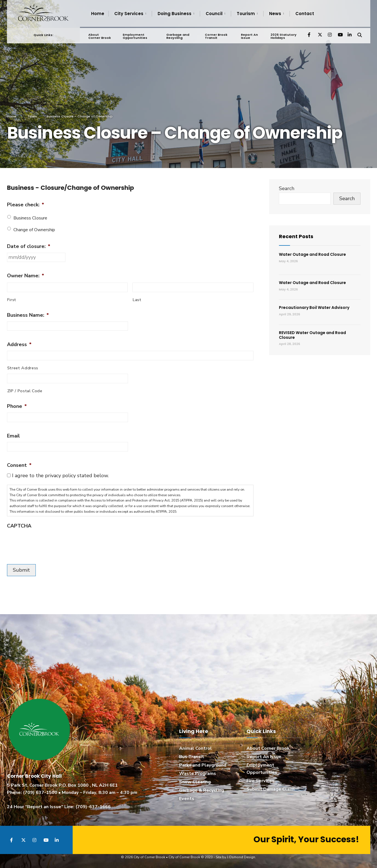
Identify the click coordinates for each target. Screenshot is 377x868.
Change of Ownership (34, 230)
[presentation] (49, 543)
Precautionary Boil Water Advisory (314, 308)
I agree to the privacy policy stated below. (60, 476)
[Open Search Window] (360, 33)
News (275, 14)
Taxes (32, 116)
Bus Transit (192, 757)
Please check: (26, 205)
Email (13, 436)
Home (98, 14)
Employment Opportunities (135, 35)
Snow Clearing (195, 782)
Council (214, 14)
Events (187, 799)
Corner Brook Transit (216, 35)
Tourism (246, 14)
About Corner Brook (100, 35)
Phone (17, 406)
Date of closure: (29, 246)
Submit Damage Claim (271, 789)
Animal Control (195, 748)
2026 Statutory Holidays (283, 35)
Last (137, 300)
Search (287, 188)
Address (19, 345)
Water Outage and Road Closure (312, 254)
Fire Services (260, 781)
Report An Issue (249, 35)
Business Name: (28, 315)
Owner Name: (26, 276)
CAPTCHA (19, 526)
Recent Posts (296, 236)
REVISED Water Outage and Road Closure (312, 335)
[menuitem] (130, 14)
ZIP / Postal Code (25, 391)
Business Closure (30, 218)
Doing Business (175, 14)
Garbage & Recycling (202, 790)
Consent (19, 465)
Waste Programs (198, 774)
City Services (129, 14)
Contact (305, 14)
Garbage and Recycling (178, 35)
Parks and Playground (203, 765)
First (12, 300)
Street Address (23, 368)
